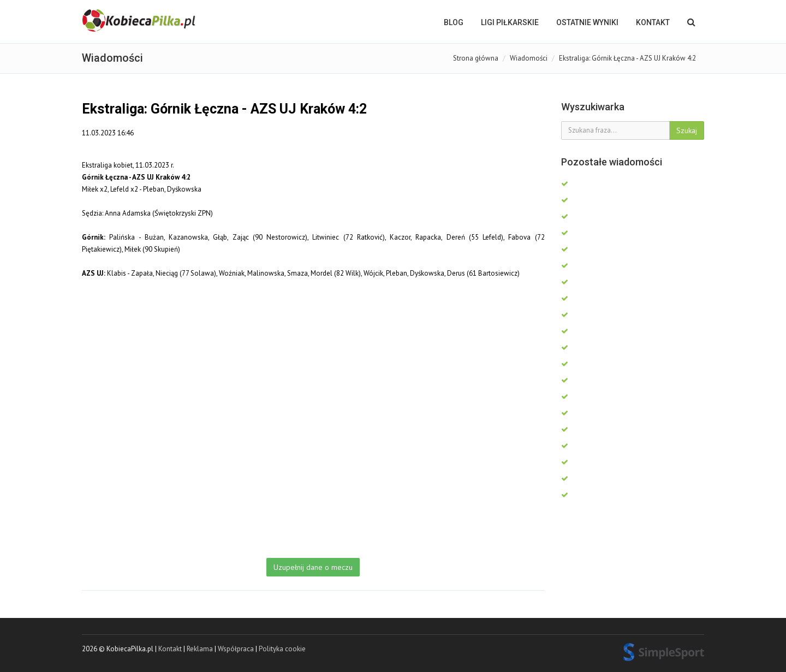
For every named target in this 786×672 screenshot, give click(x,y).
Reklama (200, 649)
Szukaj (687, 130)
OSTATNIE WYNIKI (587, 22)
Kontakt (653, 22)
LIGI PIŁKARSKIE (510, 22)
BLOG (454, 22)
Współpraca (236, 649)
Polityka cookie (282, 649)
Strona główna (476, 58)
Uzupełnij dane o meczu (313, 567)
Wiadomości (529, 58)
